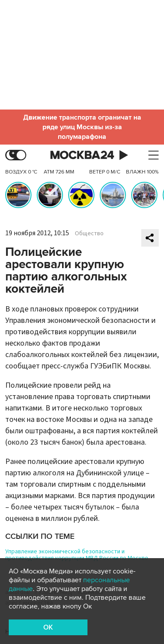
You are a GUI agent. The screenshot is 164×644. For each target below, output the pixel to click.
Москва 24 (82, 155)
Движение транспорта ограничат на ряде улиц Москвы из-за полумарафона (82, 127)
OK (48, 627)
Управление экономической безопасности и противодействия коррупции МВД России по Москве (77, 555)
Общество (89, 234)
